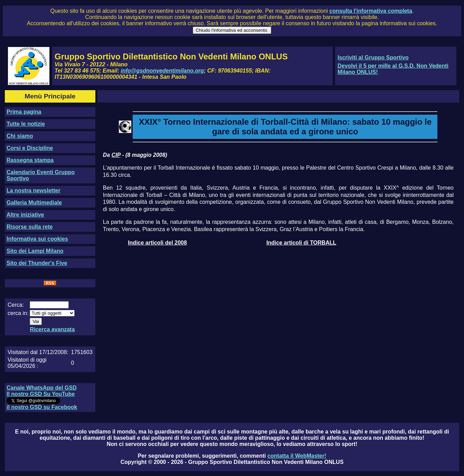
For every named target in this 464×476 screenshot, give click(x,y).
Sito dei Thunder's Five (37, 263)
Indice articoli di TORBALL (301, 243)
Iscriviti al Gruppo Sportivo (373, 58)
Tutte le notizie (26, 124)
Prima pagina (24, 112)
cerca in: (18, 313)
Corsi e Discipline (30, 148)
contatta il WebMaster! (297, 456)
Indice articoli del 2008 (157, 243)
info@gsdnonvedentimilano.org (162, 71)
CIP (116, 155)
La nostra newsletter (34, 191)
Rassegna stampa (30, 160)
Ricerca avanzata (52, 329)
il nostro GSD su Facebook (42, 407)
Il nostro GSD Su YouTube (41, 394)
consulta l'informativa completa (371, 11)
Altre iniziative (25, 215)
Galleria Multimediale (34, 203)
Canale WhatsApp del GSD (42, 388)
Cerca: (16, 305)
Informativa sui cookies (37, 239)
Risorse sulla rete (30, 227)
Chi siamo (20, 136)
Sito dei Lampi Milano (35, 251)
